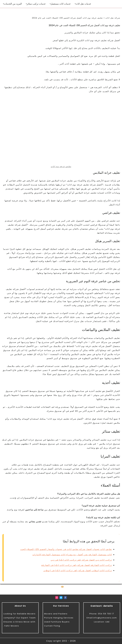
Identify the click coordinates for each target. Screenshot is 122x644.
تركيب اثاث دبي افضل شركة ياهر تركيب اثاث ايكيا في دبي (81, 560)
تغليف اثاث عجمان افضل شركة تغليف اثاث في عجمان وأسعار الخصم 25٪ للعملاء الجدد (66, 549)
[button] (75, 4)
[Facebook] (65, 598)
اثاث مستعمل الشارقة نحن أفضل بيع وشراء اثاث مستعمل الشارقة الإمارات (72, 555)
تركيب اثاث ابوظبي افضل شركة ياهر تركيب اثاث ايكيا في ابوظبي (78, 571)
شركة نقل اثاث (113, 18)
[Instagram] (57, 598)
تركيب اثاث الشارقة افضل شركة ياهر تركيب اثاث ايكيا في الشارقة (77, 565)
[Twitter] (61, 598)
